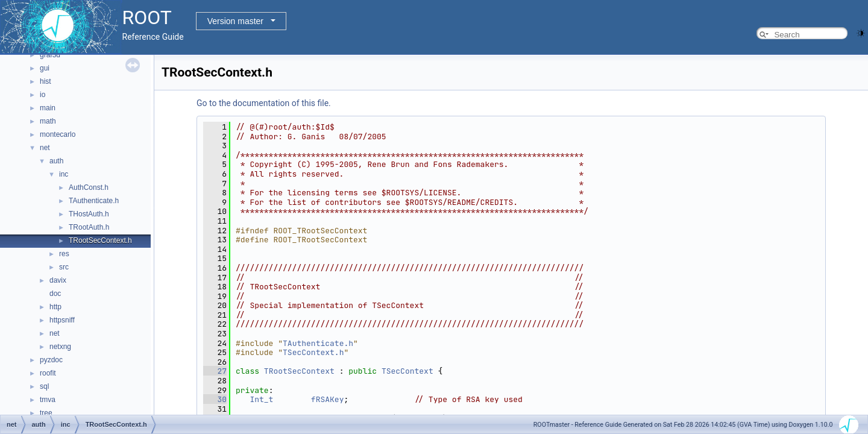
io (42, 95)
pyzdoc (51, 360)
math (48, 121)
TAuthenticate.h (94, 201)
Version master (235, 21)
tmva (48, 400)
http (55, 307)
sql (44, 386)
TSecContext (407, 371)
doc (55, 294)
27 (215, 371)
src (64, 267)
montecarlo (58, 134)
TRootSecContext (299, 371)
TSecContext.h (313, 352)
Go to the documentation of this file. (264, 103)
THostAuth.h (89, 214)
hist (46, 81)
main (48, 108)
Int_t (261, 399)
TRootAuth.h (89, 227)
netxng (60, 347)
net (45, 148)
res (64, 254)
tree (46, 413)
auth (56, 161)
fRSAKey (328, 399)
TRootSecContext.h (100, 241)
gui (45, 68)
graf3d (50, 55)
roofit (48, 373)
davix (58, 280)
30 (215, 399)
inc (64, 174)
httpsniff (62, 320)
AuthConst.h (89, 187)
